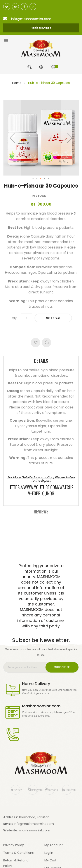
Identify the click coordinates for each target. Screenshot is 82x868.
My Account (54, 845)
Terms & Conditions (18, 853)
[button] (12, 138)
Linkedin (68, 790)
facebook (51, 790)
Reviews (41, 511)
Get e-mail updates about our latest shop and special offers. (41, 652)
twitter (17, 790)
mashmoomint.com (35, 830)
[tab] (41, 361)
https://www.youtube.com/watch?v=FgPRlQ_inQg (41, 490)
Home (17, 83)
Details (41, 361)
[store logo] (41, 48)
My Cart (50, 860)
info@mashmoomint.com (34, 824)
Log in (49, 853)
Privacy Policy (14, 845)
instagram (34, 790)
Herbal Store (41, 28)
